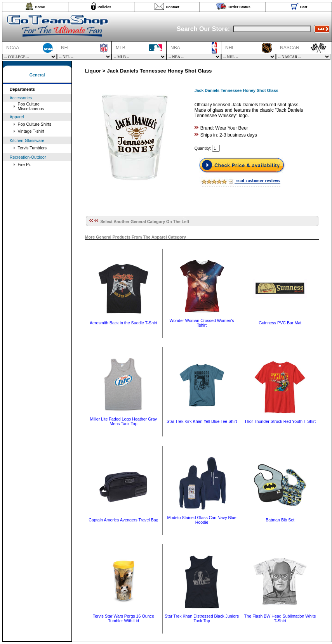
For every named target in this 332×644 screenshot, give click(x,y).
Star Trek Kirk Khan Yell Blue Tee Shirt (202, 421)
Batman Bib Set (280, 520)
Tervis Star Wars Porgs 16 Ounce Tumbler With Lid (123, 618)
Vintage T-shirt (31, 131)
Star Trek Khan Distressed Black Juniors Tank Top (202, 618)
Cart (304, 7)
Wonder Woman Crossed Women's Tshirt (202, 323)
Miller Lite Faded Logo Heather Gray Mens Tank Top (123, 421)
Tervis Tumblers (32, 148)
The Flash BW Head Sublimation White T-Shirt (280, 618)
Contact (173, 7)
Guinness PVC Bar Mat (280, 323)
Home (40, 7)
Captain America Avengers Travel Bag (123, 520)
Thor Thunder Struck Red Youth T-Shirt (280, 421)
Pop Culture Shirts (35, 124)
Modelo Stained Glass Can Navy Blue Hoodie (202, 520)
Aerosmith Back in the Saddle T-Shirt (123, 323)
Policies (104, 7)
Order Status (239, 7)
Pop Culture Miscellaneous (31, 106)
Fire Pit (24, 164)
